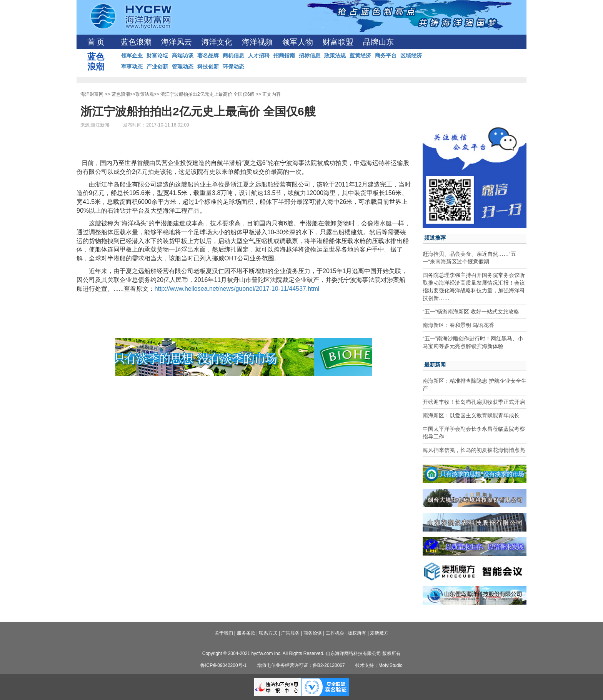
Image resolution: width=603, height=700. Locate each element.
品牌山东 (378, 42)
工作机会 (335, 633)
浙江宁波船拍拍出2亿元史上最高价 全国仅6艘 (207, 94)
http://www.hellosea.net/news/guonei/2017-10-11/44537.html (237, 289)
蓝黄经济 (360, 55)
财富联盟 (338, 42)
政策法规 (335, 55)
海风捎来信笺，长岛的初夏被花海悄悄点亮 (474, 450)
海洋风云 (177, 42)
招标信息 (310, 55)
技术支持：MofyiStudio (379, 665)
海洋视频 (257, 42)
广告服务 (290, 633)
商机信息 (233, 55)
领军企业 (132, 55)
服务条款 (246, 633)
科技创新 (208, 67)
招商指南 (284, 55)
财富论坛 (157, 55)
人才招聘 (259, 55)
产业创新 (157, 67)
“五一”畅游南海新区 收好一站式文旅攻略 (471, 312)
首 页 (96, 42)
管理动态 (183, 67)
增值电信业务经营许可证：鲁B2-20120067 (301, 665)
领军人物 (298, 42)
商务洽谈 (313, 633)
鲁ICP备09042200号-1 (223, 665)
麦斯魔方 (379, 633)
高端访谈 (183, 55)
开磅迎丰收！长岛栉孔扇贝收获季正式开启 (474, 402)
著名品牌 (208, 55)
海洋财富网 (92, 94)
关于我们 (224, 633)
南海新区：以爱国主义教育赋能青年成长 (471, 415)
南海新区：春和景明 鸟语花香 (458, 325)
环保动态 (233, 67)
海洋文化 (217, 42)
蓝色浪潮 (136, 42)
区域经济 (411, 55)
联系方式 (268, 633)
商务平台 (386, 55)
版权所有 (357, 633)
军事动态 (132, 67)
